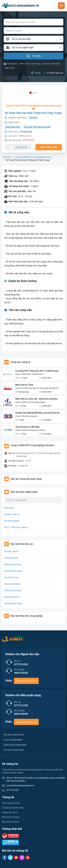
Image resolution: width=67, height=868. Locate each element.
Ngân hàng (10, 68)
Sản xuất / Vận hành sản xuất (37, 127)
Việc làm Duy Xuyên (13, 590)
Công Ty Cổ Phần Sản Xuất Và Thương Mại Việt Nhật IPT (37, 388)
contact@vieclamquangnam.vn (20, 785)
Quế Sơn (33, 118)
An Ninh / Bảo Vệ (12, 514)
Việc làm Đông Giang (13, 571)
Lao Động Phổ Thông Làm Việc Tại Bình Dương (37, 371)
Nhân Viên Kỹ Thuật (24, 385)
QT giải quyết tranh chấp (13, 808)
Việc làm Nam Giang (13, 603)
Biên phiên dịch (13, 127)
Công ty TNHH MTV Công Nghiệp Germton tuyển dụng (34, 107)
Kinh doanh (10, 64)
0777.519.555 (13, 790)
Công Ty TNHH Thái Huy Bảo (26, 416)
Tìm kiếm (34, 56)
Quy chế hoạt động (10, 822)
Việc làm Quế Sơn (12, 597)
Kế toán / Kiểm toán (51, 64)
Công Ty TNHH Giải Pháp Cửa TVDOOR (30, 430)
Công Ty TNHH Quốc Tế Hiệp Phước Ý (30, 374)
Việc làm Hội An (11, 558)
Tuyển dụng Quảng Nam (15, 745)
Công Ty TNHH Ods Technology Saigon (30, 402)
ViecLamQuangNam (13, 740)
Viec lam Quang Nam (14, 750)
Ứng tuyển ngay (49, 147)
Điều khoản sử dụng (11, 817)
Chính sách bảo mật (11, 803)
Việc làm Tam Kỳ (12, 551)
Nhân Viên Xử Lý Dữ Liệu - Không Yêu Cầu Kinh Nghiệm (36, 399)
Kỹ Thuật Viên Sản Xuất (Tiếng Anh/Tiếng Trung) (33, 113)
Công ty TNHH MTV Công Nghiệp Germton (34, 157)
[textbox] (33, 39)
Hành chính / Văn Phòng (30, 64)
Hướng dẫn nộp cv (10, 812)
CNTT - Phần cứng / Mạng (16, 527)
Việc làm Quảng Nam (14, 735)
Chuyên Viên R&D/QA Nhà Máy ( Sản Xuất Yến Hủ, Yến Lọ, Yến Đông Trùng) (38, 413)
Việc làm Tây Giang (13, 564)
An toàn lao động (12, 521)
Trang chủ (6, 157)
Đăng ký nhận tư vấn (26, 681)
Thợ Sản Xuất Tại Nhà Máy (27, 427)
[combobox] (33, 39)
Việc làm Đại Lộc (11, 577)
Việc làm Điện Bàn (12, 584)
